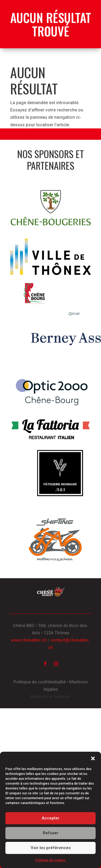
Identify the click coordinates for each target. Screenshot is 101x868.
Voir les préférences (51, 848)
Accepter (51, 818)
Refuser (51, 833)
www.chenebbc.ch (29, 640)
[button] (93, 758)
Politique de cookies (50, 860)
